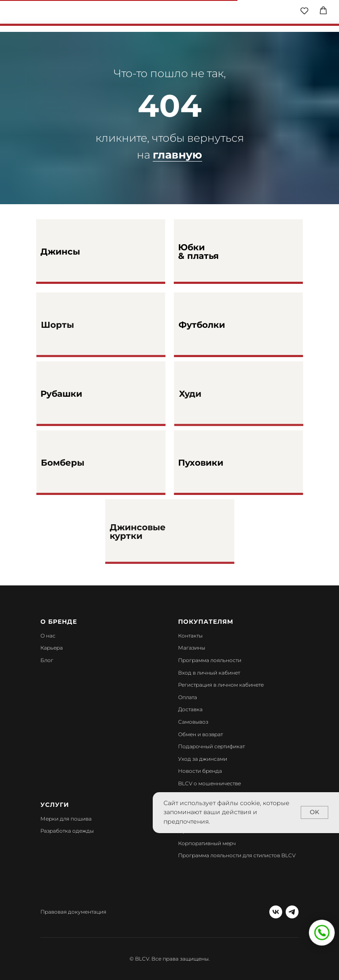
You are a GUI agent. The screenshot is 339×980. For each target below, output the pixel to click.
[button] (304, 11)
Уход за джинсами (203, 759)
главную (177, 155)
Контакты (190, 636)
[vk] (276, 912)
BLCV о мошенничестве (210, 783)
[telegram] (292, 912)
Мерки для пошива (66, 819)
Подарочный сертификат (211, 746)
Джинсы (60, 252)
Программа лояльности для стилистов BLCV (237, 855)
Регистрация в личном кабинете (221, 685)
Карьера (52, 648)
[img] (170, 13)
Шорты (72, 325)
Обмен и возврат (200, 734)
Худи (208, 394)
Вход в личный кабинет (209, 673)
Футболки (219, 325)
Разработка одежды (67, 831)
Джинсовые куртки (156, 532)
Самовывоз (193, 722)
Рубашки (78, 394)
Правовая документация (73, 912)
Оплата (188, 697)
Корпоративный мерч (207, 843)
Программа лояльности (210, 660)
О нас (48, 636)
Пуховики (218, 463)
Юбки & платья (199, 252)
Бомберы (82, 463)
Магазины (192, 648)
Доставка (190, 709)
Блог (47, 660)
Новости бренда (200, 771)
